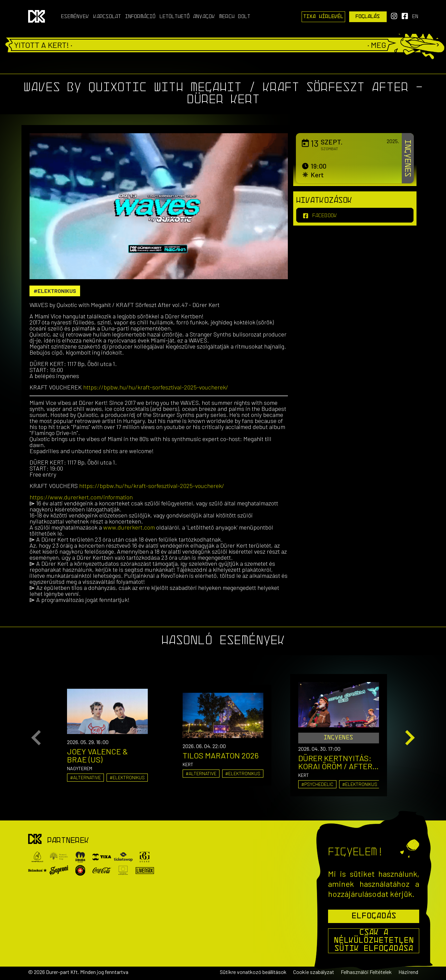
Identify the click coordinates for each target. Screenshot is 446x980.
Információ (140, 17)
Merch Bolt (235, 17)
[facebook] (355, 215)
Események (75, 17)
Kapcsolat (107, 17)
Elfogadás (374, 916)
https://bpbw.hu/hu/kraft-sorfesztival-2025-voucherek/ (156, 387)
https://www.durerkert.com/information (81, 497)
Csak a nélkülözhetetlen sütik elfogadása (374, 941)
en (415, 17)
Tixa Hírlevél (323, 17)
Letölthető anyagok (187, 17)
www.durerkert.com (129, 527)
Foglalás (368, 17)
